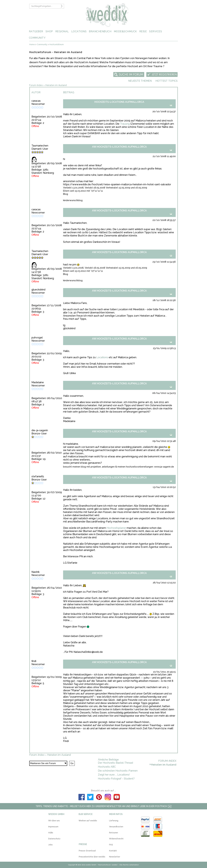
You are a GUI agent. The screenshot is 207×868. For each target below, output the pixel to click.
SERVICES (156, 31)
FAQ (111, 845)
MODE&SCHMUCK (125, 31)
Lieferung (114, 821)
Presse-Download (87, 851)
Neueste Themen (140, 81)
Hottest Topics (167, 81)
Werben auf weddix (88, 821)
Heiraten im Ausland (56, 85)
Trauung (125, 124)
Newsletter (115, 857)
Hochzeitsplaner (116, 528)
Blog (66, 194)
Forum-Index (36, 85)
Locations (102, 357)
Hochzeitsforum (57, 45)
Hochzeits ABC (107, 767)
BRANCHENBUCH (100, 31)
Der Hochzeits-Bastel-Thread (115, 763)
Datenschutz (54, 839)
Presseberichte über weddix (92, 857)
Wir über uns (54, 821)
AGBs (51, 833)
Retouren (114, 833)
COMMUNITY (37, 38)
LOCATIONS (79, 31)
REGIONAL (62, 31)
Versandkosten (116, 827)
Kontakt (113, 851)
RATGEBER (36, 31)
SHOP (49, 31)
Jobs (50, 845)
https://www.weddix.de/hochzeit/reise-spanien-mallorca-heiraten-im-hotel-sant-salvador (117, 184)
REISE (143, 31)
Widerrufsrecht (116, 839)
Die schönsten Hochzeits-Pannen (118, 771)
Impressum (53, 827)
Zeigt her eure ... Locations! (114, 775)
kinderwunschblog (73, 200)
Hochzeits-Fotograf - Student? (116, 779)
